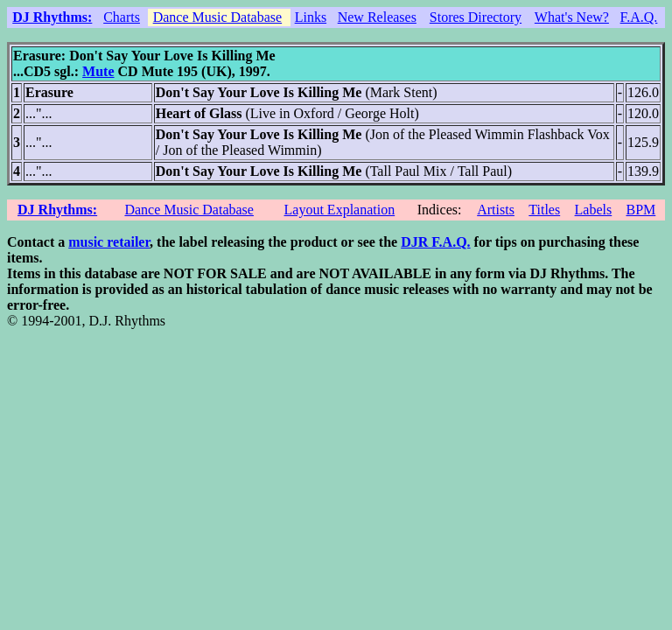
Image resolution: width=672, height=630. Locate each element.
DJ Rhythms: (52, 17)
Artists (496, 210)
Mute (98, 71)
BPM (640, 210)
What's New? (572, 17)
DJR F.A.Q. (435, 242)
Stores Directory (476, 17)
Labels (594, 210)
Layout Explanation (340, 210)
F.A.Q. (639, 17)
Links (311, 17)
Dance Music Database (218, 17)
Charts (122, 17)
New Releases (377, 17)
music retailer (109, 242)
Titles (544, 210)
